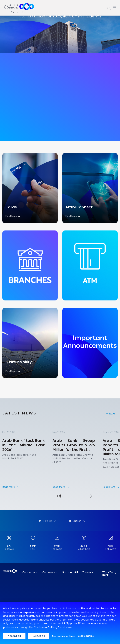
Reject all (39, 636)
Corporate (49, 572)
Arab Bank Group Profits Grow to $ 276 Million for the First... (74, 445)
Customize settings (64, 636)
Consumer (29, 572)
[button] (91, 496)
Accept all (14, 636)
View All (111, 414)
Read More (9, 487)
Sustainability (71, 572)
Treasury (88, 572)
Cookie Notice (86, 636)
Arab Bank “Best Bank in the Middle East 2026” (24, 445)
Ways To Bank (107, 574)
